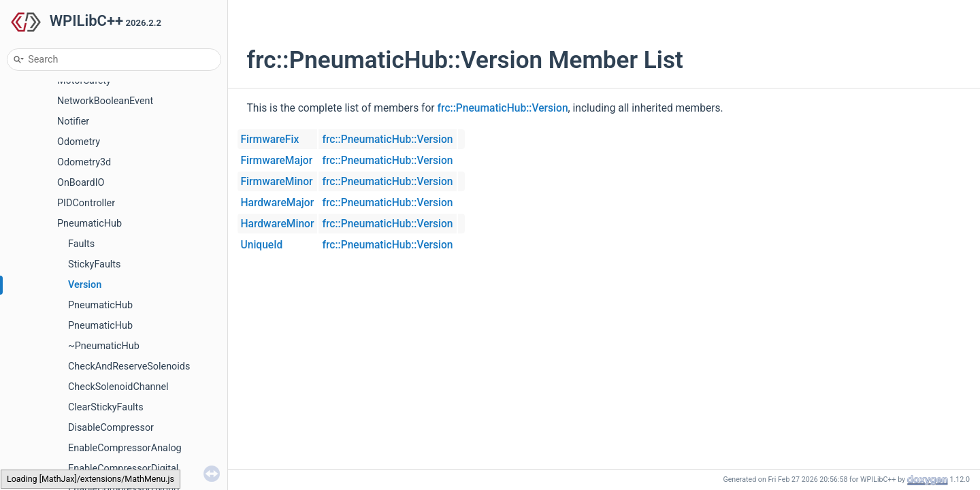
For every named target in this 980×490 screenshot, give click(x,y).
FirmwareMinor (277, 182)
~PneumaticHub (104, 346)
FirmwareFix (270, 140)
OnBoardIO (81, 183)
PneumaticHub (89, 224)
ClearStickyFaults (106, 407)
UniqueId (262, 245)
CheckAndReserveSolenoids (129, 366)
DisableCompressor (111, 428)
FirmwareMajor (277, 161)
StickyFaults (95, 264)
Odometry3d (84, 162)
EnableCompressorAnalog (125, 448)
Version (85, 285)
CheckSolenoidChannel (118, 387)
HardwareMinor (278, 224)
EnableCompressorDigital (123, 469)
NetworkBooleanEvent (105, 101)
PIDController (86, 203)
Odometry (79, 142)
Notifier (73, 121)
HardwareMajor (278, 203)
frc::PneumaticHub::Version (503, 108)
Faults (81, 244)
